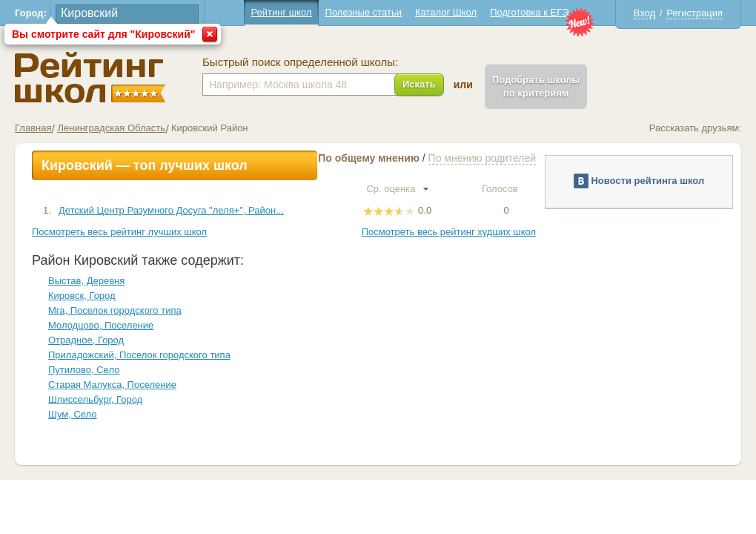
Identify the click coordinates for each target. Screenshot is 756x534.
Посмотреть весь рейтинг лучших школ (119, 232)
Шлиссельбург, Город (95, 399)
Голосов (506, 189)
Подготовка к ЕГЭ (529, 12)
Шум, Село (73, 414)
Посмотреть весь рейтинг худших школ (449, 232)
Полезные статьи (364, 12)
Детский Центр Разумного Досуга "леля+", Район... (171, 210)
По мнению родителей (482, 158)
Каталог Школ (446, 12)
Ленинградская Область (111, 128)
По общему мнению (369, 158)
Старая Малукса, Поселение (112, 385)
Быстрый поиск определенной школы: (300, 62)
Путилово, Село (84, 370)
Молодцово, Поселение (101, 325)
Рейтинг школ (281, 12)
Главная (33, 128)
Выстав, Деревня (86, 281)
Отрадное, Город (86, 340)
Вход (644, 13)
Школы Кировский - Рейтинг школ (90, 78)
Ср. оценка (397, 189)
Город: (31, 13)
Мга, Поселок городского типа (115, 310)
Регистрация (694, 13)
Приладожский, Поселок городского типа (139, 355)
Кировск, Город (82, 296)
